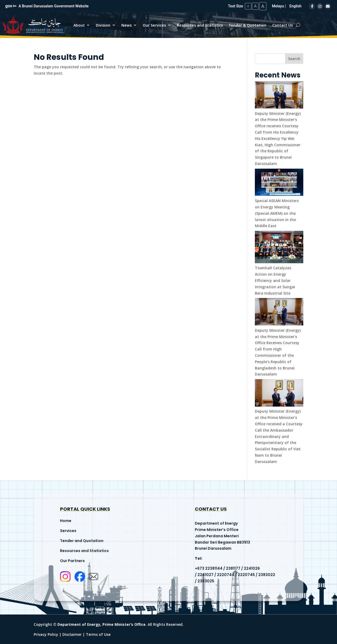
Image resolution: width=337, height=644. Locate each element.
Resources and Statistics (200, 25)
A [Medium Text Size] (254, 6)
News (127, 25)
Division (103, 25)
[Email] (328, 6)
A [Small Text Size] (246, 6)
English (295, 6)
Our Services (154, 25)
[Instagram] (320, 6)
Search (294, 58)
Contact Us (283, 25)
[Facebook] (312, 6)
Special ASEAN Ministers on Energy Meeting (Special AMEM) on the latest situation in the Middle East (277, 213)
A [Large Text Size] (262, 6)
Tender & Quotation (247, 25)
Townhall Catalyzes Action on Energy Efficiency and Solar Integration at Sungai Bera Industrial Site (275, 280)
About (79, 25)
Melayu (278, 6)
